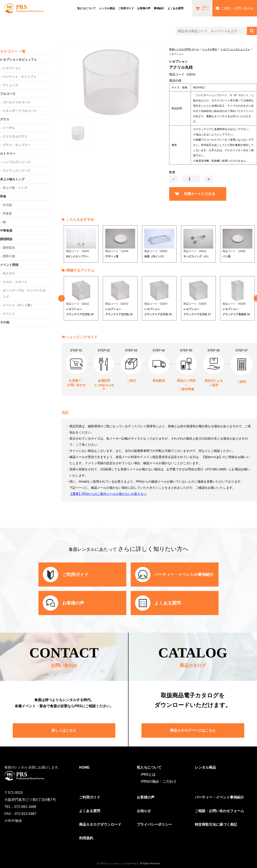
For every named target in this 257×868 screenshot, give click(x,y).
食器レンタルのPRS (24, 8)
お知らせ (144, 811)
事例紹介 (159, 8)
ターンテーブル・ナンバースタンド (24, 294)
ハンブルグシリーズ (16, 162)
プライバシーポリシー (154, 824)
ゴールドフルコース (16, 102)
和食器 (7, 213)
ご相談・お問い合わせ (237, 8)
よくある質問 (176, 8)
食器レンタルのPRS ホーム (184, 49)
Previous (62, 298)
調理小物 (9, 256)
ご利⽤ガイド (126, 8)
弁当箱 (7, 205)
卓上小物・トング (15, 188)
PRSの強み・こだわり (159, 781)
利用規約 (86, 838)
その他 (5, 322)
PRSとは (149, 774)
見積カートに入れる (199, 194)
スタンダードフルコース (20, 111)
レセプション (12, 68)
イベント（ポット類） (18, 305)
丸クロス (9, 273)
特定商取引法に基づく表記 (216, 824)
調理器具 (9, 248)
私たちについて (87, 8)
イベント (9, 314)
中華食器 (6, 231)
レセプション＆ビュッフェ (235, 49)
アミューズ (10, 85)
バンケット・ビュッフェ (20, 77)
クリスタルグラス (15, 136)
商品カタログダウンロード (100, 824)
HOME (84, 767)
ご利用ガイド (90, 797)
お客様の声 (144, 8)
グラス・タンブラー (16, 145)
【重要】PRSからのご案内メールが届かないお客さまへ (108, 494)
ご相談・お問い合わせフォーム (219, 811)
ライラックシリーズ (16, 171)
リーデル (9, 128)
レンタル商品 (107, 8)
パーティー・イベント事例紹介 (219, 797)
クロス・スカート (15, 282)
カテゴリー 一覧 (13, 51)
